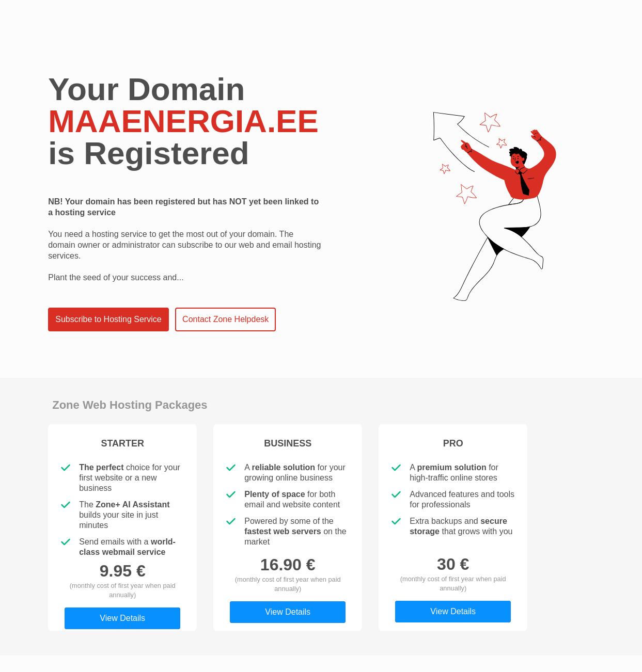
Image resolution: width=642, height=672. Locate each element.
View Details (122, 618)
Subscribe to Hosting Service (108, 319)
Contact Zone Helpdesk (225, 319)
